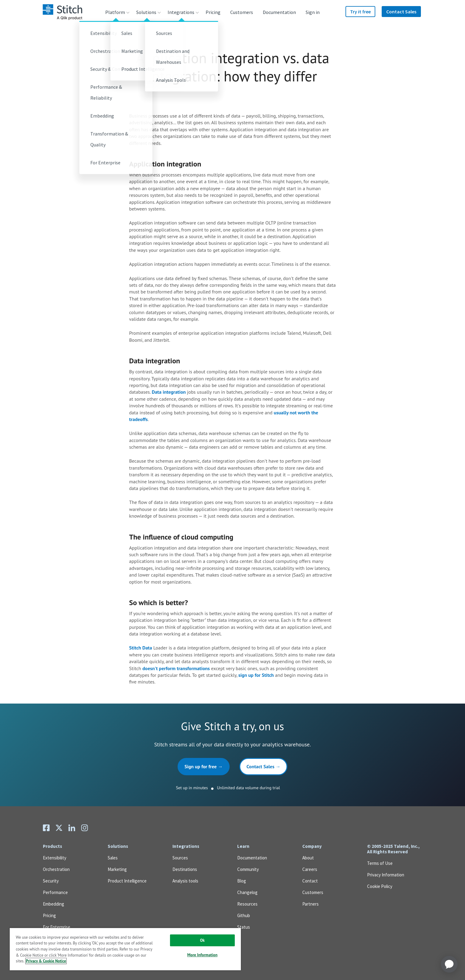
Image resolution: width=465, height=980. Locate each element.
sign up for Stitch (256, 675)
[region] (125, 949)
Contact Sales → (263, 766)
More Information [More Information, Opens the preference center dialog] (202, 955)
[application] (449, 964)
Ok (202, 940)
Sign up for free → (204, 766)
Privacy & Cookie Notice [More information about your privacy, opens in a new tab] (46, 961)
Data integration (169, 392)
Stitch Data (141, 648)
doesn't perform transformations (176, 668)
